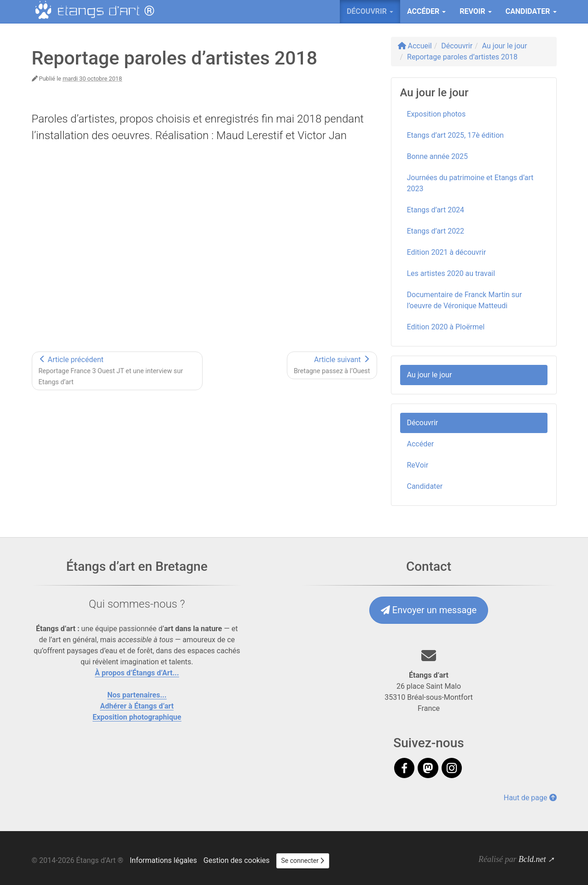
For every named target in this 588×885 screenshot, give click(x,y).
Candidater (425, 486)
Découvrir (423, 423)
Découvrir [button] (370, 11)
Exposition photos (437, 114)
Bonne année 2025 (438, 156)
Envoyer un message (429, 610)
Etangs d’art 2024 (436, 210)
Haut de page (530, 798)
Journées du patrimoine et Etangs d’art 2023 (470, 183)
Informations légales (163, 860)
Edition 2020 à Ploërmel (446, 327)
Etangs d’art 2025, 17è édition (456, 135)
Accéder (421, 444)
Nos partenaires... (137, 695)
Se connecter (303, 861)
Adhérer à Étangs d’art (137, 706)
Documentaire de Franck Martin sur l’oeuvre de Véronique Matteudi (465, 300)
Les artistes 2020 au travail (451, 273)
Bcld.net (532, 859)
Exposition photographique (137, 717)
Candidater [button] (531, 11)
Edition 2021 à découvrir (447, 252)
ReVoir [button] (476, 11)
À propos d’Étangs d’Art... (137, 673)
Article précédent (111, 371)
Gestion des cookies (237, 860)
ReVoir (418, 465)
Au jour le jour (430, 375)
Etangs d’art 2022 (436, 231)
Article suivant (332, 365)
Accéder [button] (426, 11)
